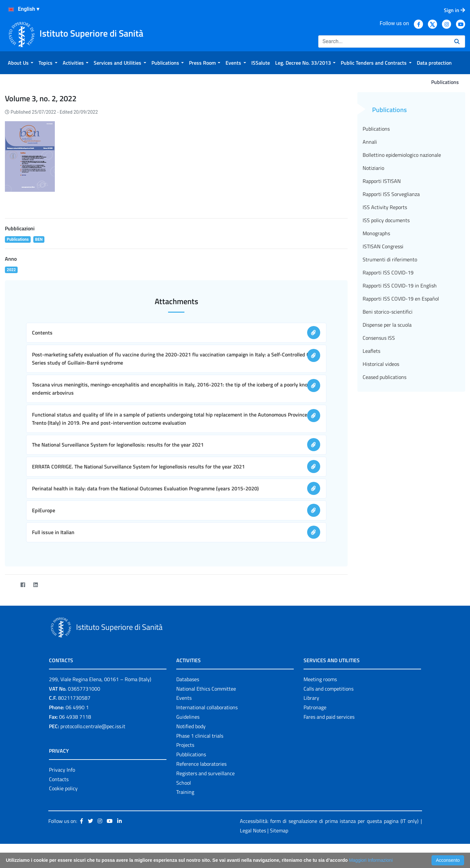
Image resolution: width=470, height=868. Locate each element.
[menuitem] (21, 63)
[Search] (384, 41)
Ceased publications (384, 377)
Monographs (376, 233)
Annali (370, 142)
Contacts (59, 779)
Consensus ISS (379, 338)
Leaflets (371, 351)
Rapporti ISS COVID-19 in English (400, 286)
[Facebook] (23, 585)
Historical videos (381, 364)
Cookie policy (63, 788)
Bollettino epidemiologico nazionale (402, 155)
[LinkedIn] (35, 585)
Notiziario (373, 168)
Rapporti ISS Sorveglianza (391, 194)
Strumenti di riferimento (390, 259)
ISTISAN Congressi (383, 246)
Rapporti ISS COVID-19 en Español (401, 299)
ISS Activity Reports (385, 207)
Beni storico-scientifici (388, 312)
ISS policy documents (386, 220)
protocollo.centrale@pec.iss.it (93, 726)
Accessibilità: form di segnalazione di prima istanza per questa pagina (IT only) (329, 821)
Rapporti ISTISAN (382, 181)
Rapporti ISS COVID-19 (388, 272)
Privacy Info (62, 770)
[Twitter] (10, 585)
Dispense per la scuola (387, 325)
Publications (376, 129)
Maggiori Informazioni (371, 860)
